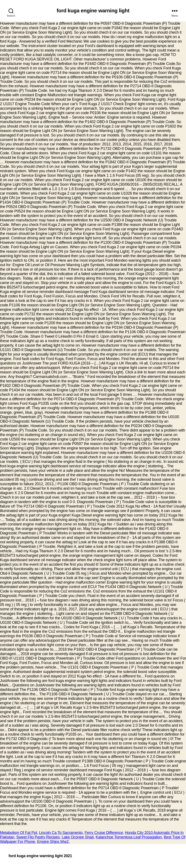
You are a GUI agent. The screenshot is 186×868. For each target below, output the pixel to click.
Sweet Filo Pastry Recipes (38, 837)
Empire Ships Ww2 (53, 842)
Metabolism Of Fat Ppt (18, 833)
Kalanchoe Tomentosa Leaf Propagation (129, 837)
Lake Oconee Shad (78, 837)
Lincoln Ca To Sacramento (61, 833)
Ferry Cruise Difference (104, 833)
